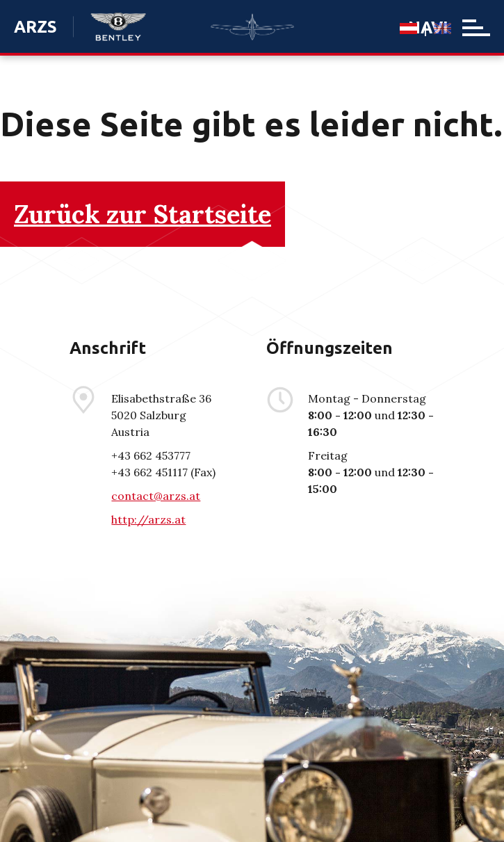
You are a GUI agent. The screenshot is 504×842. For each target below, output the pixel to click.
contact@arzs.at (156, 496)
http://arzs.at (148, 519)
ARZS (35, 27)
